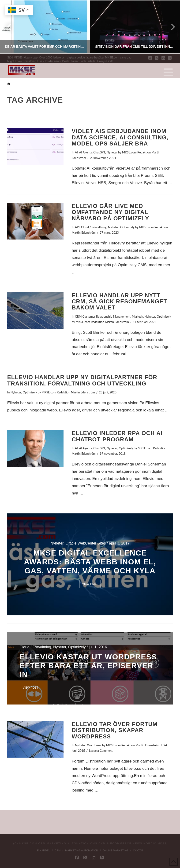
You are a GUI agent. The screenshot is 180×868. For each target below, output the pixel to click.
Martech (138, 316)
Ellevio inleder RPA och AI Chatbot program (117, 436)
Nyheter (112, 152)
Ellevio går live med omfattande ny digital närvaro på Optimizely (111, 212)
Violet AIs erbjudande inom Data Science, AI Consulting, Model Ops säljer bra (120, 137)
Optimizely (127, 227)
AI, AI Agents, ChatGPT (90, 152)
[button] (168, 73)
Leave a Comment (101, 751)
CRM (58, 850)
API (77, 227)
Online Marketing (115, 850)
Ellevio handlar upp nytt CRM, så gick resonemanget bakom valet (119, 301)
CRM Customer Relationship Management (103, 316)
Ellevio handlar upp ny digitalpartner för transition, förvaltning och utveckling (82, 380)
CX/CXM (138, 850)
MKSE (162, 843)
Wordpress (94, 745)
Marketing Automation (82, 850)
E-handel (44, 850)
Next (170, 27)
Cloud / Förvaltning (94, 227)
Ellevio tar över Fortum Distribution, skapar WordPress (115, 730)
